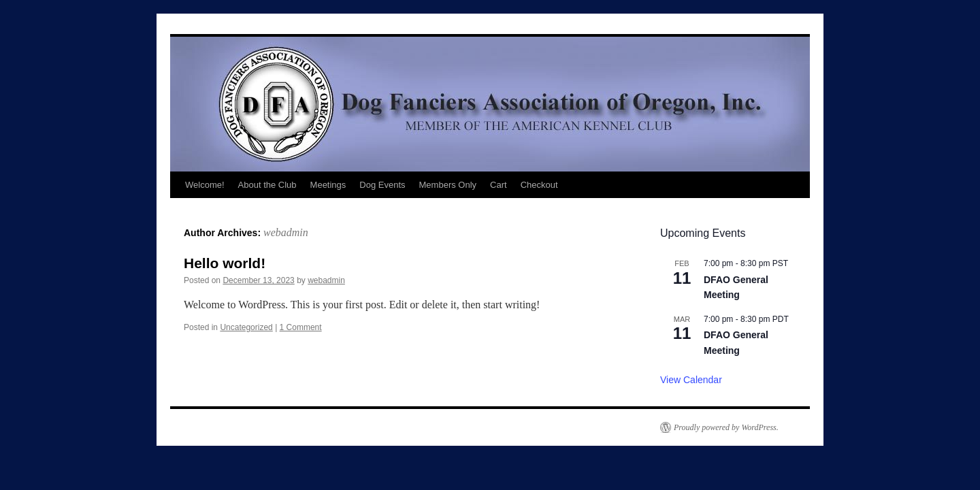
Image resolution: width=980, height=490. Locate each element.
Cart (499, 185)
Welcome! (205, 185)
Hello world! (225, 263)
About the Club (267, 185)
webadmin (286, 232)
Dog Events (382, 185)
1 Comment (301, 327)
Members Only (448, 185)
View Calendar (691, 380)
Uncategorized (246, 327)
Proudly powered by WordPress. (726, 427)
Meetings (328, 185)
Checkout (539, 185)
